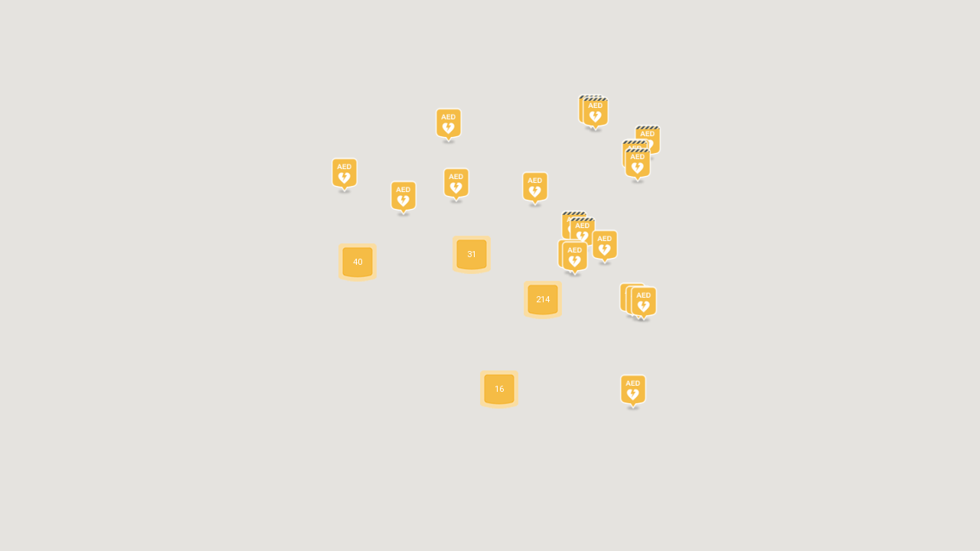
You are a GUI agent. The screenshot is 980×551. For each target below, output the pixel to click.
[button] (449, 128)
